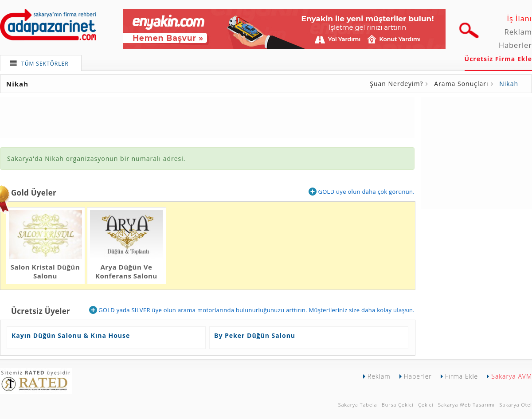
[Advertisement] (207, 117)
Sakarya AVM (512, 376)
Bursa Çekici (398, 405)
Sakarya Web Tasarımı (466, 405)
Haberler (515, 45)
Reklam (518, 32)
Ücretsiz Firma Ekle (498, 59)
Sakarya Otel (516, 405)
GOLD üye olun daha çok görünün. (362, 192)
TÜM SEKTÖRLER (45, 64)
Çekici (426, 405)
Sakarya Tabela (358, 405)
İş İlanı (519, 19)
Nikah (509, 84)
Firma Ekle (462, 376)
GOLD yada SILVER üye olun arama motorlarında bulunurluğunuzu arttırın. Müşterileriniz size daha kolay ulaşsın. (252, 310)
